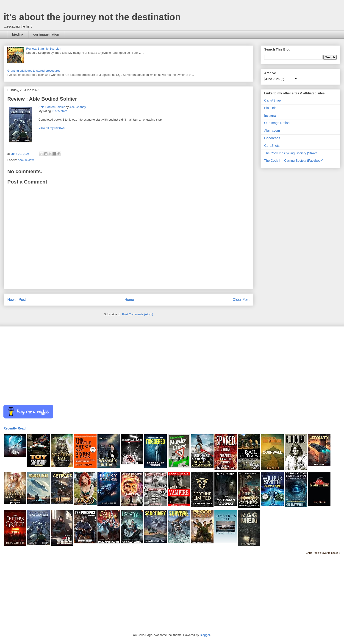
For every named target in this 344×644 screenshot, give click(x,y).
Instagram (271, 116)
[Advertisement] (141, 366)
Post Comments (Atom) (137, 314)
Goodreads (272, 138)
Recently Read (14, 428)
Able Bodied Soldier (52, 107)
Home (129, 300)
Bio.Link (270, 108)
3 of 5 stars (60, 111)
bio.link (18, 34)
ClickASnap (272, 100)
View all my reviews (51, 128)
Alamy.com (272, 130)
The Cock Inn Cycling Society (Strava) (291, 153)
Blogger (205, 635)
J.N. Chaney (78, 107)
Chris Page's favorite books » (323, 553)
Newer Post (17, 300)
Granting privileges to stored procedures (34, 71)
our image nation (46, 34)
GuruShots (272, 146)
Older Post (241, 300)
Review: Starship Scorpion (44, 49)
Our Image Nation (277, 123)
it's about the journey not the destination (92, 17)
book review (26, 160)
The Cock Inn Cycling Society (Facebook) (294, 161)
